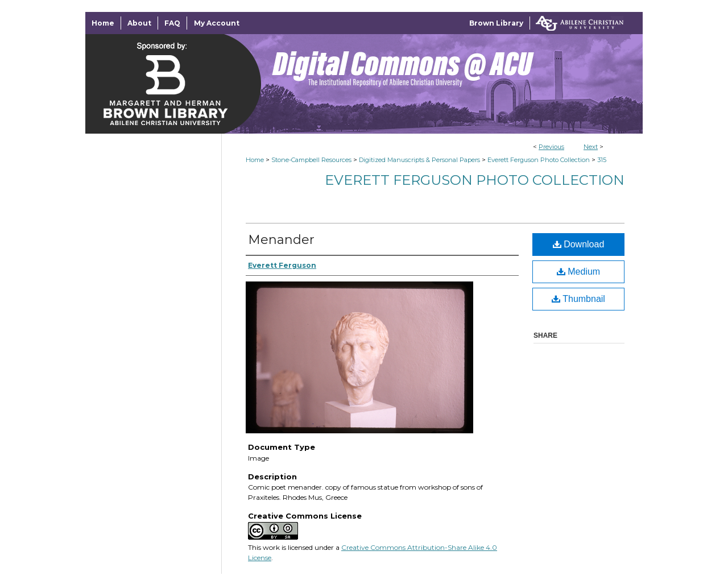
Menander (281, 240)
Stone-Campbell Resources (311, 160)
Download (579, 244)
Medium (578, 272)
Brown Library (496, 23)
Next (591, 147)
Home (255, 160)
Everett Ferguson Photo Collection (539, 160)
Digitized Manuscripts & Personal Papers (419, 160)
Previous (551, 147)
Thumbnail (578, 299)
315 (602, 160)
